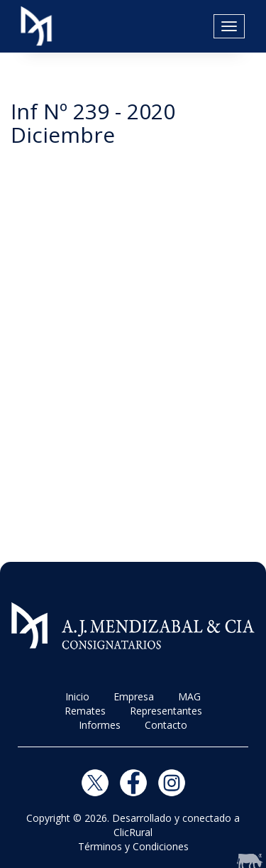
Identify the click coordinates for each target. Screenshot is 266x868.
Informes (100, 725)
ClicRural (133, 832)
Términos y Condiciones (133, 846)
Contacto (166, 725)
